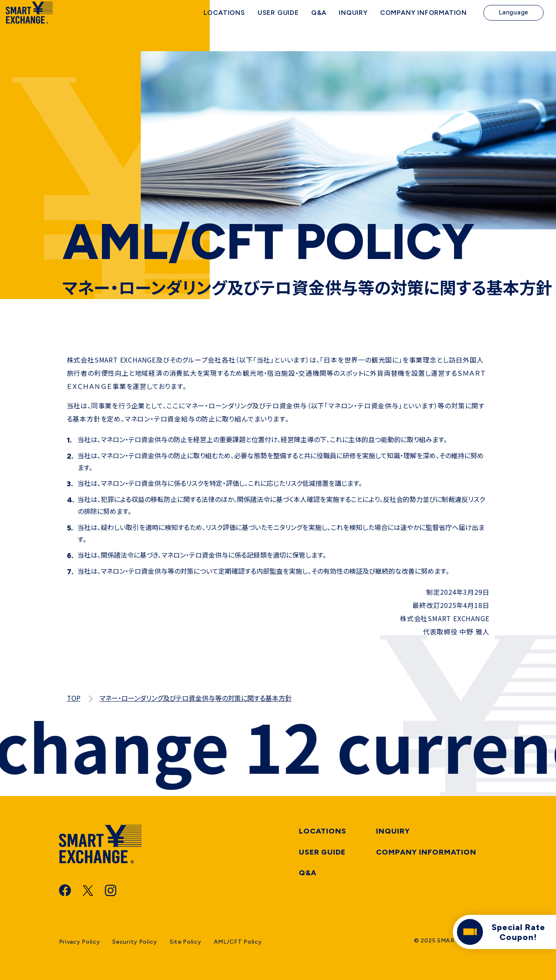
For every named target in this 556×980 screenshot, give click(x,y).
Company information (426, 852)
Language (513, 25)
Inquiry (393, 831)
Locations (323, 831)
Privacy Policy (80, 942)
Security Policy (135, 942)
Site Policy (186, 942)
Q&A (308, 873)
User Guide (322, 852)
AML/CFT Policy (238, 942)
